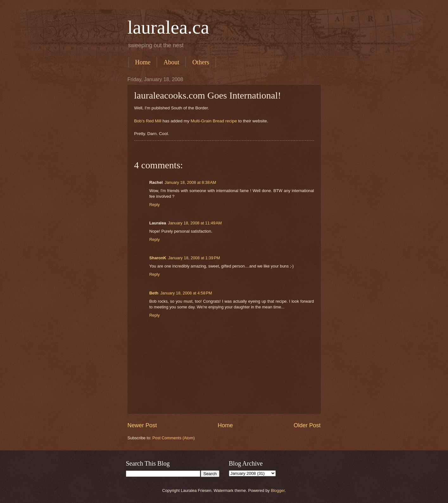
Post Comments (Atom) (174, 438)
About (171, 62)
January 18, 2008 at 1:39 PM (194, 258)
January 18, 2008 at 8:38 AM (190, 182)
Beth (154, 293)
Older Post (307, 425)
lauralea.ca (168, 27)
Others (201, 62)
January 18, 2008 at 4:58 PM (186, 293)
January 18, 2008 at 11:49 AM (195, 223)
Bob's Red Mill (148, 121)
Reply (155, 205)
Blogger (278, 490)
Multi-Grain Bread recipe (214, 121)
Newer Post (142, 425)
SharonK (158, 258)
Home (143, 62)
